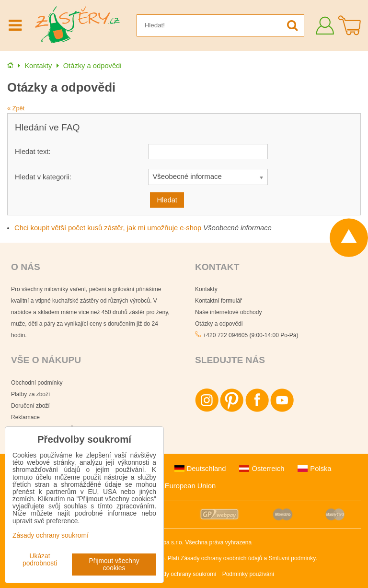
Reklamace (25, 417)
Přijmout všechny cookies (114, 564)
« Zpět (16, 108)
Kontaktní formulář (218, 301)
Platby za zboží (30, 394)
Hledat (167, 200)
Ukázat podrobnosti (40, 560)
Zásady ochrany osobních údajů (221, 558)
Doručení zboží (30, 406)
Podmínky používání (248, 574)
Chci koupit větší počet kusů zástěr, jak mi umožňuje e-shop (108, 228)
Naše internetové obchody (228, 312)
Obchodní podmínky (37, 383)
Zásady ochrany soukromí (184, 574)
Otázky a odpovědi (219, 324)
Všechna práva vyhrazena (218, 542)
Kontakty (206, 289)
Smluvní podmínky (292, 558)
